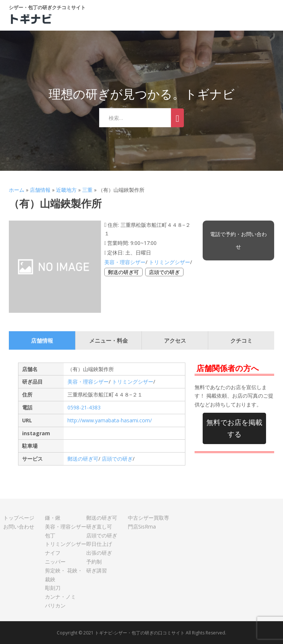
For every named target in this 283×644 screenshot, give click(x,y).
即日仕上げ (99, 544)
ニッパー (55, 562)
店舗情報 (40, 190)
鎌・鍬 (53, 518)
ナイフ (53, 553)
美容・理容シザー (125, 262)
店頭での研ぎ (164, 272)
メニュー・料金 (109, 340)
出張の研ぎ (99, 553)
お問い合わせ (19, 527)
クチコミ (241, 340)
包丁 (50, 535)
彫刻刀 (53, 588)
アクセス (175, 340)
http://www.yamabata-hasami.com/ (110, 420)
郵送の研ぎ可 (123, 272)
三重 (87, 190)
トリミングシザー (170, 262)
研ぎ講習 (97, 570)
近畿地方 (66, 190)
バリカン (55, 605)
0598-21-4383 (84, 407)
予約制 (94, 562)
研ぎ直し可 (99, 527)
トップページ (19, 518)
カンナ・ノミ (60, 597)
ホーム (17, 190)
